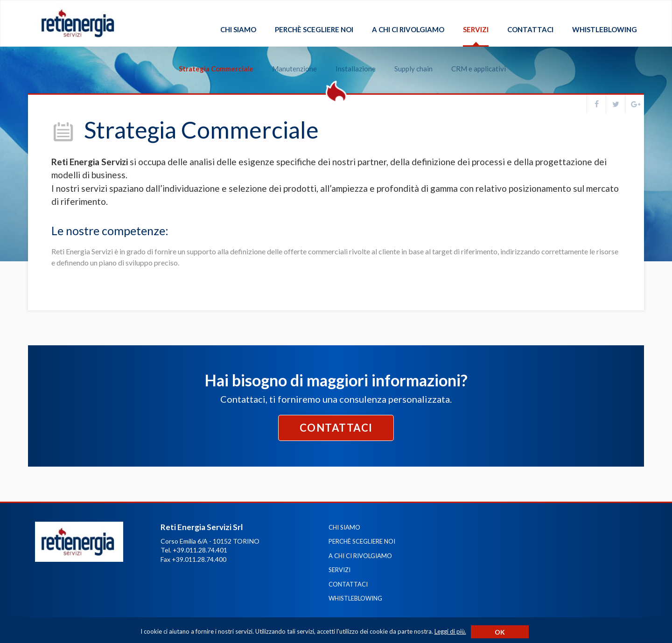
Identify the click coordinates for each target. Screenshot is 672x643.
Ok (500, 632)
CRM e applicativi (472, 57)
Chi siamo (238, 30)
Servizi (476, 30)
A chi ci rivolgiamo (408, 30)
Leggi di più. (450, 631)
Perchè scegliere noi (314, 30)
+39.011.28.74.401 (200, 550)
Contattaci (530, 30)
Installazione (350, 57)
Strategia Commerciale (210, 57)
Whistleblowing (605, 30)
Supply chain (407, 57)
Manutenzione (288, 57)
